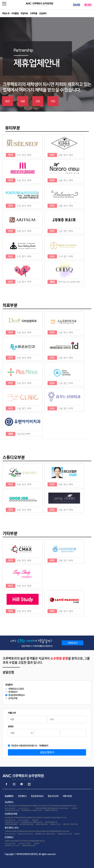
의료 (23, 101)
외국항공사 (13, 692)
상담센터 (43, 13)
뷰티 (8, 101)
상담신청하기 (47, 752)
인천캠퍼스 (22, 796)
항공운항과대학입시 (17, 695)
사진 (38, 101)
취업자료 (24, 13)
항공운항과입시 (37, 796)
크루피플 (34, 13)
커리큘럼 (15, 13)
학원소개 (6, 13)
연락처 (11, 727)
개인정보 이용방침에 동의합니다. (30, 746)
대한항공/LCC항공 (16, 689)
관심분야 (9, 685)
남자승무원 (13, 698)
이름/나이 (12, 713)
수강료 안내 (35, 820)
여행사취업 (67, 796)
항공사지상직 (53, 796)
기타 (53, 101)
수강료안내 (74, 808)
